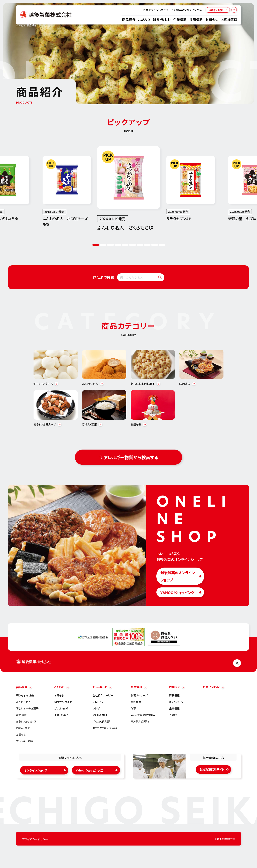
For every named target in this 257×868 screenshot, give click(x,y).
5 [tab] (125, 245)
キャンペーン (176, 702)
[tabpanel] (129, 189)
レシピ (96, 709)
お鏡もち (21, 735)
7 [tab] (140, 245)
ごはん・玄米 (23, 728)
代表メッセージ (139, 696)
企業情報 (180, 19)
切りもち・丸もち (25, 696)
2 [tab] (103, 245)
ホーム (19, 25)
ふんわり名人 (23, 702)
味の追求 (21, 715)
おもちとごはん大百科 (105, 728)
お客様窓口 (229, 19)
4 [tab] (118, 245)
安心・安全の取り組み (143, 715)
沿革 (133, 709)
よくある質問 (100, 715)
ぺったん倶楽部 (101, 722)
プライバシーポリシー (35, 840)
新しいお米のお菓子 (27, 709)
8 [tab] (147, 245)
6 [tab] (132, 245)
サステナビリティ (140, 722)
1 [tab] (96, 245)
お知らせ (212, 19)
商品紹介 (129, 19)
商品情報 (174, 696)
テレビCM (98, 702)
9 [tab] (155, 245)
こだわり (144, 19)
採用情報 (196, 19)
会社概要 (136, 702)
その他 (173, 715)
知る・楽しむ (162, 19)
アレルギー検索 (25, 741)
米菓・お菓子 (61, 715)
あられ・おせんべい (27, 722)
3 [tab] (110, 245)
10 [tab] (162, 245)
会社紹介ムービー (103, 696)
